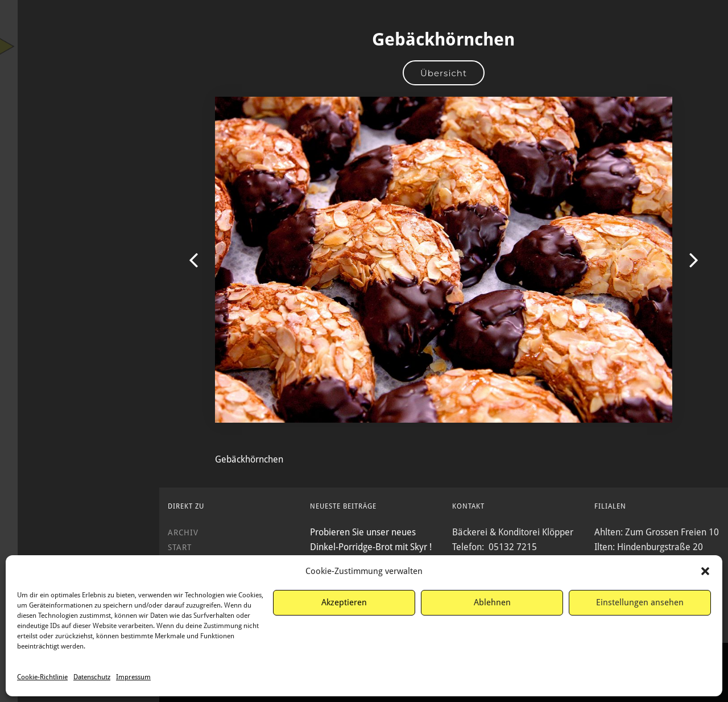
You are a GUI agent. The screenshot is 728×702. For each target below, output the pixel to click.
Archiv (80, 238)
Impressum (133, 677)
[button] (705, 571)
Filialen (80, 217)
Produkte (80, 176)
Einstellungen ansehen (640, 602)
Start (80, 135)
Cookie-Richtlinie (42, 677)
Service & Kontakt (80, 258)
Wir (80, 197)
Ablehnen (492, 602)
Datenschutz (92, 677)
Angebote (80, 156)
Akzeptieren (344, 602)
